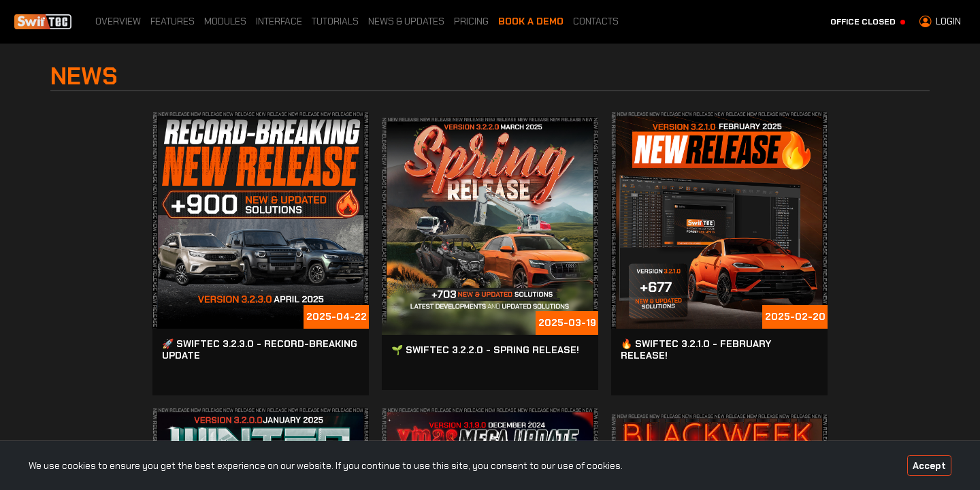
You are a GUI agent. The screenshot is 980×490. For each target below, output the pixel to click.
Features (173, 21)
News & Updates (406, 21)
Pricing (471, 21)
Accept (929, 465)
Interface (279, 21)
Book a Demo (531, 21)
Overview (118, 21)
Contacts (596, 21)
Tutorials (335, 21)
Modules (225, 21)
